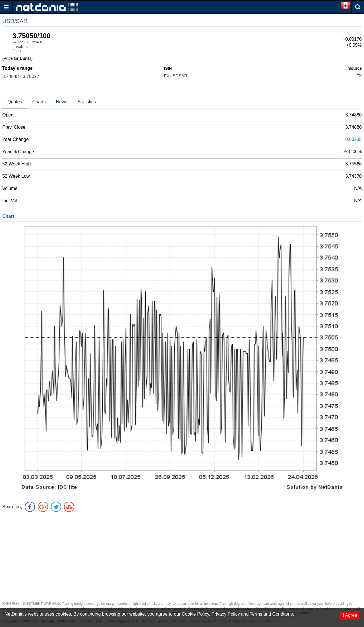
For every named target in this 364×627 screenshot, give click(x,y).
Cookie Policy (195, 614)
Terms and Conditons (271, 614)
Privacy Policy (226, 614)
